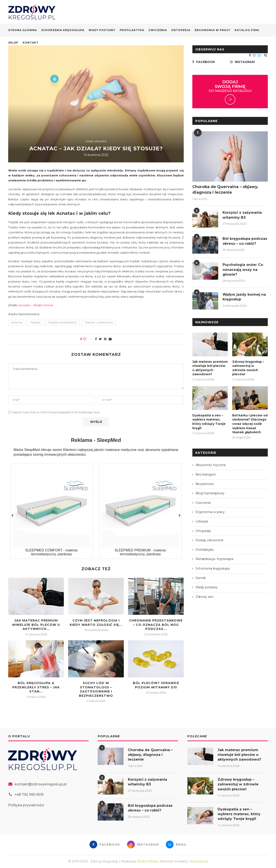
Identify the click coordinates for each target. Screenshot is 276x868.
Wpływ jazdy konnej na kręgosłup (244, 297)
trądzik (35, 323)
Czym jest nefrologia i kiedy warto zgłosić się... (96, 623)
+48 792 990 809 (29, 795)
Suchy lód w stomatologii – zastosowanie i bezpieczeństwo (96, 689)
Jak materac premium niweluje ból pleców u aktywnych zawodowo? (210, 368)
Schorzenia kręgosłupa (63, 30)
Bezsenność (205, 484)
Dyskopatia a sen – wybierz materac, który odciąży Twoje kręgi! (209, 422)
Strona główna (23, 30)
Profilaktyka (132, 30)
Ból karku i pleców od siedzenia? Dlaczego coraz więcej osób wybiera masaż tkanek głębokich (250, 424)
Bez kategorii (206, 474)
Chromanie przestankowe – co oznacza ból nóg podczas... (156, 625)
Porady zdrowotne (96, 141)
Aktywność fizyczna (211, 465)
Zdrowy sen (204, 597)
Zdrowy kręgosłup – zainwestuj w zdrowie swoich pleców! (248, 368)
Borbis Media (147, 861)
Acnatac (17, 323)
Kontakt (31, 43)
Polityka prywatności (26, 805)
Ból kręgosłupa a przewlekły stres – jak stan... (36, 687)
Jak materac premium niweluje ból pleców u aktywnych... (36, 625)
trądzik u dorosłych (99, 323)
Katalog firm (247, 30)
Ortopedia (181, 30)
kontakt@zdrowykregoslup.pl (41, 784)
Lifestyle (202, 521)
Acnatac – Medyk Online (36, 305)
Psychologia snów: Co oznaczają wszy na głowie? (243, 270)
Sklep (13, 43)
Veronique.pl (199, 861)
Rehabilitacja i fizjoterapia (214, 559)
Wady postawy (102, 30)
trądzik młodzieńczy (63, 323)
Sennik (201, 578)
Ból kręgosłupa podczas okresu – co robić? (245, 241)
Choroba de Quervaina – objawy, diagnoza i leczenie (225, 189)
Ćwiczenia (158, 30)
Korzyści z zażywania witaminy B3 (242, 215)
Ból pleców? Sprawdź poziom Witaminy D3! (156, 685)
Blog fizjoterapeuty (210, 493)
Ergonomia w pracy (212, 30)
